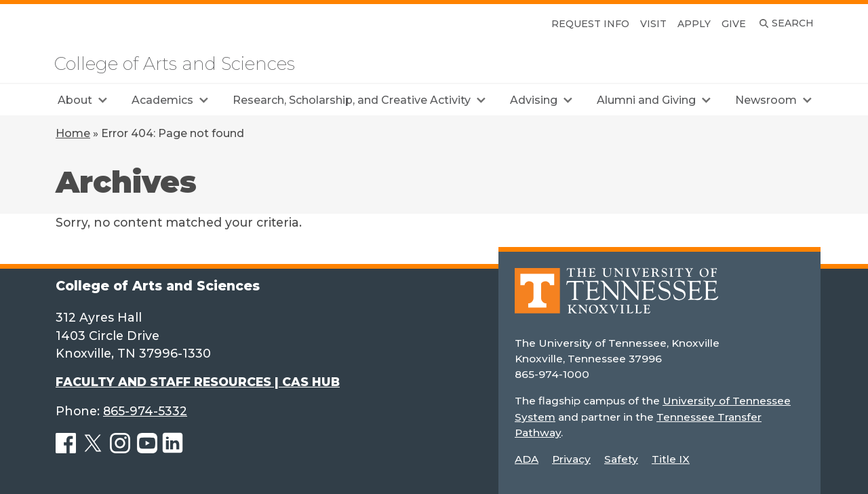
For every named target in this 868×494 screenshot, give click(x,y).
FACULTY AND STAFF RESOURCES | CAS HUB (198, 382)
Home (73, 133)
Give (734, 24)
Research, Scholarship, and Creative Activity (352, 100)
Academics (162, 100)
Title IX (671, 459)
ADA (527, 459)
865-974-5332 (145, 411)
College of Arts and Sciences (175, 64)
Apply (694, 24)
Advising (534, 100)
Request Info (590, 24)
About (75, 100)
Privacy (571, 459)
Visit (653, 24)
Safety (621, 459)
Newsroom (766, 100)
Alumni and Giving (646, 100)
